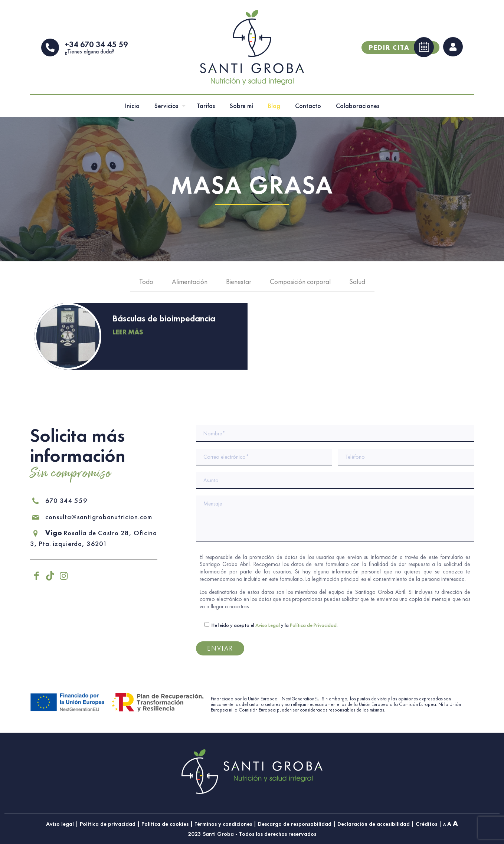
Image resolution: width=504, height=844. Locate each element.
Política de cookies (165, 824)
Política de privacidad (108, 824)
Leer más (128, 335)
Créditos (426, 824)
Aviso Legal (268, 625)
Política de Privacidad (313, 625)
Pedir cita (401, 49)
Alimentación (190, 284)
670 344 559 (59, 500)
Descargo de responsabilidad (295, 824)
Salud (357, 284)
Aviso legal (60, 824)
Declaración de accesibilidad (374, 824)
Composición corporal (300, 284)
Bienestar (239, 284)
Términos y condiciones (223, 824)
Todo (146, 284)
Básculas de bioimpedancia (164, 321)
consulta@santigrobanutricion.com (92, 516)
